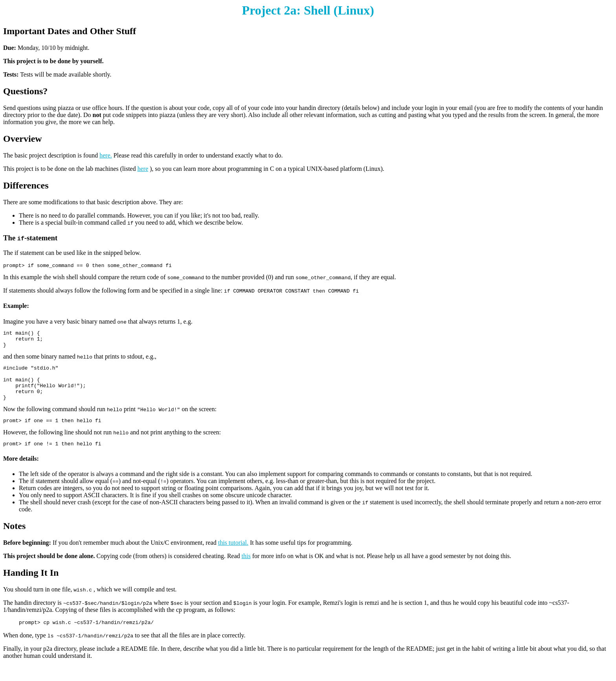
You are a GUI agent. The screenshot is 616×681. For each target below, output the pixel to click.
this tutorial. (233, 557)
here (143, 169)
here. (106, 155)
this (246, 570)
